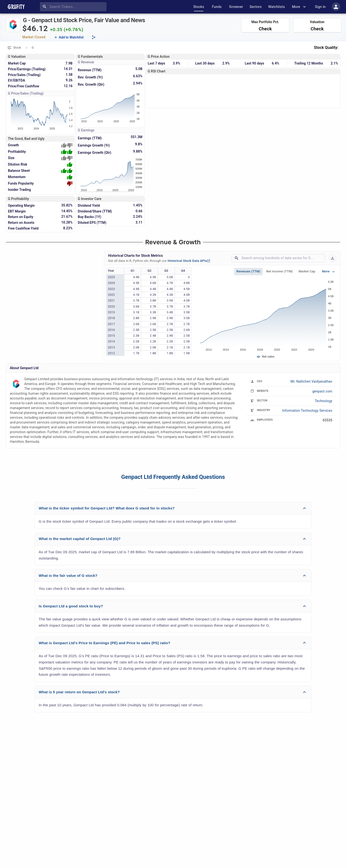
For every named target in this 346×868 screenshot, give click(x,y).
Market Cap (307, 271)
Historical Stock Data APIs (189, 261)
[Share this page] (94, 37)
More (299, 7)
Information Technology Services (307, 411)
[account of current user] (336, 7)
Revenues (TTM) (248, 271)
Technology (324, 401)
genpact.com (322, 391)
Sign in (320, 7)
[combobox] (74, 7)
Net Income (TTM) (280, 271)
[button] (173, 508)
